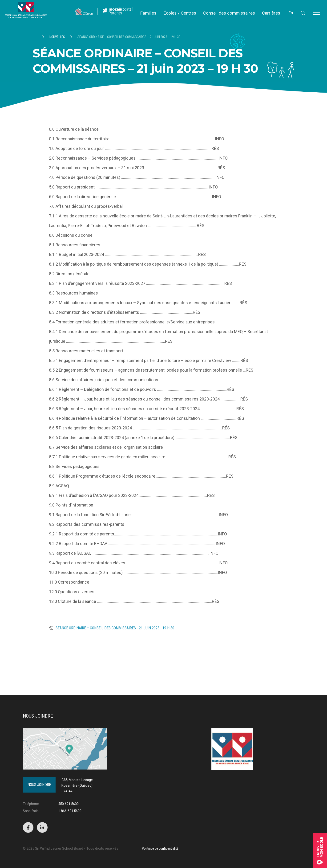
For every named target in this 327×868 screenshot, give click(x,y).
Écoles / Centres (180, 13)
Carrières (271, 13)
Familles (148, 13)
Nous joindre (39, 785)
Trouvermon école (320, 851)
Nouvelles (57, 37)
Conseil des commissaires (229, 13)
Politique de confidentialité (160, 848)
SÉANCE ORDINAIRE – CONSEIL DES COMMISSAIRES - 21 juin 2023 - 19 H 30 (115, 630)
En (291, 13)
